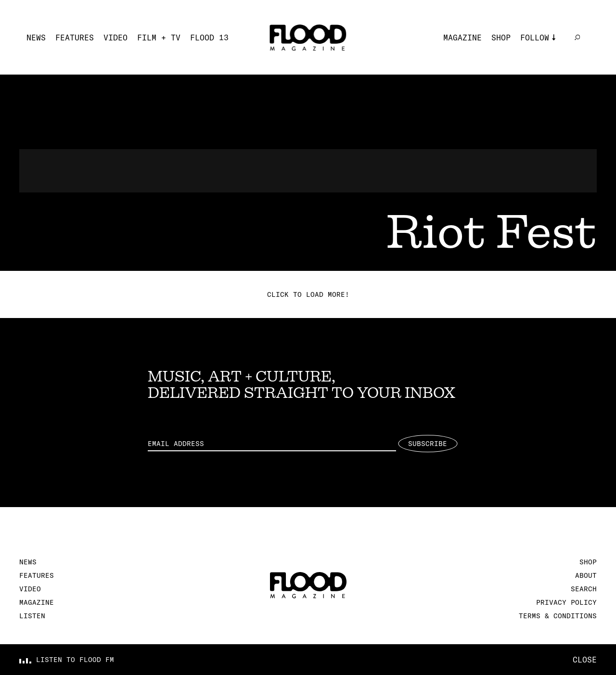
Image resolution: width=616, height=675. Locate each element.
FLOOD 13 (209, 38)
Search (584, 589)
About (586, 575)
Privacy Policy (566, 602)
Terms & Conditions (558, 616)
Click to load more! (308, 294)
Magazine (462, 38)
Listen (32, 616)
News (36, 38)
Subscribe (428, 444)
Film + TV (159, 38)
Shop (501, 38)
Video (115, 38)
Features (75, 38)
